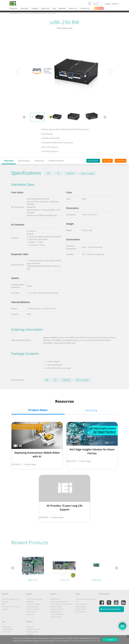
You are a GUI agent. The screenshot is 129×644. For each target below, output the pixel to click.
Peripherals (30, 614)
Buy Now (107, 161)
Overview (9, 161)
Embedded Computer (34, 604)
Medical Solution (56, 612)
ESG (4, 604)
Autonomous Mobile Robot (60, 602)
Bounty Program (81, 607)
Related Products (56, 161)
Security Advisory (81, 604)
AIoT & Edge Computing (34, 599)
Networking (30, 602)
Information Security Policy (11, 607)
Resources (39, 161)
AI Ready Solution (56, 607)
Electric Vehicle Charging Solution (62, 604)
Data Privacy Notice (78, 641)
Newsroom (30, 634)
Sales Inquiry (93, 161)
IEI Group (5, 602)
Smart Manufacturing (58, 614)
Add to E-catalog (87, 173)
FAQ (77, 602)
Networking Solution (57, 609)
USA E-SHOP (6, 632)
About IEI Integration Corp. (11, 599)
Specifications (24, 161)
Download (121, 161)
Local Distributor (8, 629)
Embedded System (33, 607)
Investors (5, 609)
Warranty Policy (81, 612)
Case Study (30, 627)
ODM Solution (55, 599)
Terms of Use (94, 641)
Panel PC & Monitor (33, 609)
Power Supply (31, 612)
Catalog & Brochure (33, 629)
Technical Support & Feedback (86, 599)
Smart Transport (56, 617)
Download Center (32, 632)
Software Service (81, 609)
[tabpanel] (65, 72)
